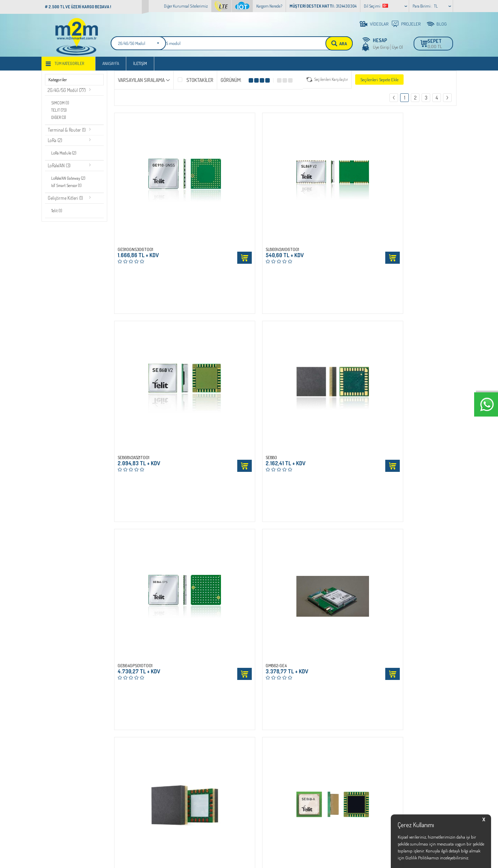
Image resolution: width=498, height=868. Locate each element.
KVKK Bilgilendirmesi (132, 779)
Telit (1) (57, 213)
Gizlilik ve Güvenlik (130, 768)
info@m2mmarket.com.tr (353, 766)
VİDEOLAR (379, 24)
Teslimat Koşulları (130, 790)
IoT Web (52, 724)
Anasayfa (111, 66)
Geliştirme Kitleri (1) (66, 200)
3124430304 (341, 759)
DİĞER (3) (59, 119)
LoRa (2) (56, 143)
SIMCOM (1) (61, 106)
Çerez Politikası (127, 801)
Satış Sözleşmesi (128, 746)
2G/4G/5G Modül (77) (68, 93)
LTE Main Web (57, 735)
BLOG (442, 24)
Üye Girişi (381, 47)
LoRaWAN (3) (60, 168)
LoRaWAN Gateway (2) (69, 181)
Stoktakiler (195, 82)
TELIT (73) (60, 113)
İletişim (140, 66)
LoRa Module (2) (64, 155)
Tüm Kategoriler (69, 66)
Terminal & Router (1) (68, 132)
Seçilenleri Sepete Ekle (379, 82)
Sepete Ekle (184, 200)
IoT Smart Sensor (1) (67, 188)
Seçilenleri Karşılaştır (331, 82)
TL (436, 6)
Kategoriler (58, 82)
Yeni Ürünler (194, 735)
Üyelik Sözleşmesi (129, 735)
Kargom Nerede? (269, 6)
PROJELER (411, 24)
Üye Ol (397, 47)
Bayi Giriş (261, 724)
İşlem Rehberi (126, 724)
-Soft (219, 859)
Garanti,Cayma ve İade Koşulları (142, 757)
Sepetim (190, 768)
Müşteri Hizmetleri (199, 757)
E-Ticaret (232, 859)
